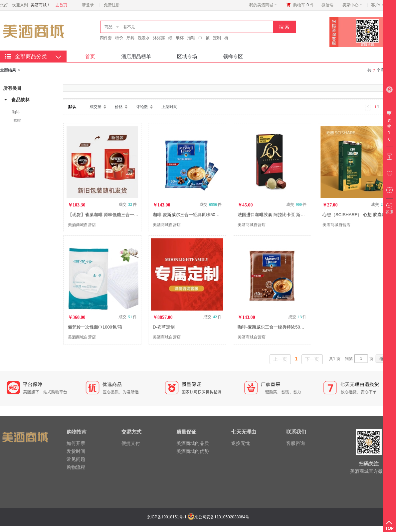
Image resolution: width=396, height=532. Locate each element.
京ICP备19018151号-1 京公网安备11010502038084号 (197, 517)
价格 (119, 107)
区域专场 (187, 56)
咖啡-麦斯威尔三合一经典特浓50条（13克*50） (283, 327)
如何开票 (76, 443)
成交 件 (128, 204)
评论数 (142, 107)
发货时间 (76, 451)
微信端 (327, 5)
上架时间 (169, 107)
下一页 (312, 359)
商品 (108, 27)
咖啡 (16, 112)
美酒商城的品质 (193, 443)
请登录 (88, 5)
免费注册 (112, 5)
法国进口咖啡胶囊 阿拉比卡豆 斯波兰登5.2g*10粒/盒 (288, 215)
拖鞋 (191, 38)
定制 (217, 38)
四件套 (106, 38)
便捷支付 (131, 443)
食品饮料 (21, 100)
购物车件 (304, 5)
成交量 (96, 107)
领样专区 (233, 56)
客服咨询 (296, 443)
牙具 (130, 38)
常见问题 (76, 459)
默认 (72, 107)
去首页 (61, 5)
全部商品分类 (31, 56)
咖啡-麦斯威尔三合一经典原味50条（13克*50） (198, 215)
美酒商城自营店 (82, 225)
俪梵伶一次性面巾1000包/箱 (95, 327)
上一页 (280, 359)
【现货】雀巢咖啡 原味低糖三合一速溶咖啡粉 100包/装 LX (124, 215)
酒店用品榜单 (136, 56)
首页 (90, 56)
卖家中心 (352, 5)
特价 (119, 38)
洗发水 (144, 38)
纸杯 (180, 38)
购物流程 (76, 467)
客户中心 (381, 5)
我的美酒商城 (263, 5)
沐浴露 (159, 38)
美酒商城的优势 (193, 451)
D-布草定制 (164, 327)
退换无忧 (241, 443)
